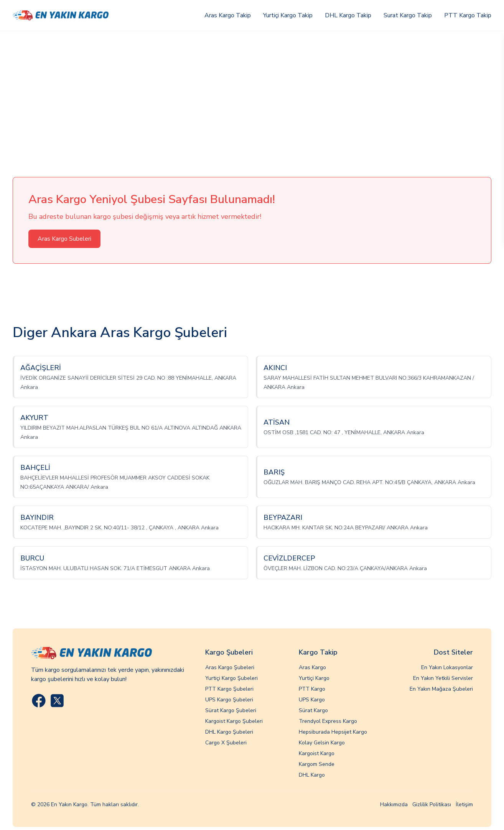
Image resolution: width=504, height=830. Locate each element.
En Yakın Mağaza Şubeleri (441, 689)
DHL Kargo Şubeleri (229, 732)
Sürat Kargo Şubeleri (231, 710)
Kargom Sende (317, 764)
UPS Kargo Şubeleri (229, 700)
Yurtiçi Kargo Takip (288, 15)
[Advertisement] (252, 89)
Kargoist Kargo (317, 753)
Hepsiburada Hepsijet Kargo (333, 732)
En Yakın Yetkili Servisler (443, 678)
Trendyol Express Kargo (328, 721)
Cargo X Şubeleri (226, 743)
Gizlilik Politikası (432, 804)
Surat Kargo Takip (408, 15)
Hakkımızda (394, 804)
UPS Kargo (312, 700)
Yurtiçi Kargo (314, 678)
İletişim (464, 804)
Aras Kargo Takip (228, 15)
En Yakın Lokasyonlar (447, 667)
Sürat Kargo (313, 710)
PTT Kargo (312, 689)
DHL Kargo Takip (348, 15)
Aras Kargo (312, 667)
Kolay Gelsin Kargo (322, 743)
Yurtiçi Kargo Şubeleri (231, 678)
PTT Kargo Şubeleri (229, 689)
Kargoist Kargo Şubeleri (234, 721)
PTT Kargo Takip (468, 15)
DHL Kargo (312, 775)
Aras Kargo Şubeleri (230, 667)
